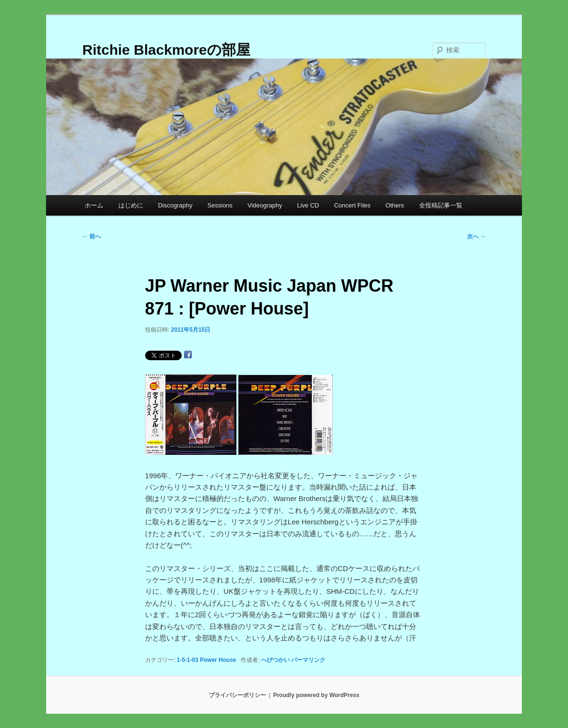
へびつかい (275, 660)
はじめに (131, 205)
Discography (175, 205)
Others (395, 205)
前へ (92, 236)
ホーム (94, 205)
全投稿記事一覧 (441, 205)
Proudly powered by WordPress (316, 695)
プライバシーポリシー (237, 695)
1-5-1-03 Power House (207, 660)
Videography (265, 205)
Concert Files (352, 205)
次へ (476, 236)
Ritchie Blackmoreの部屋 (166, 50)
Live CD (308, 205)
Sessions (220, 205)
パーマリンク (308, 660)
